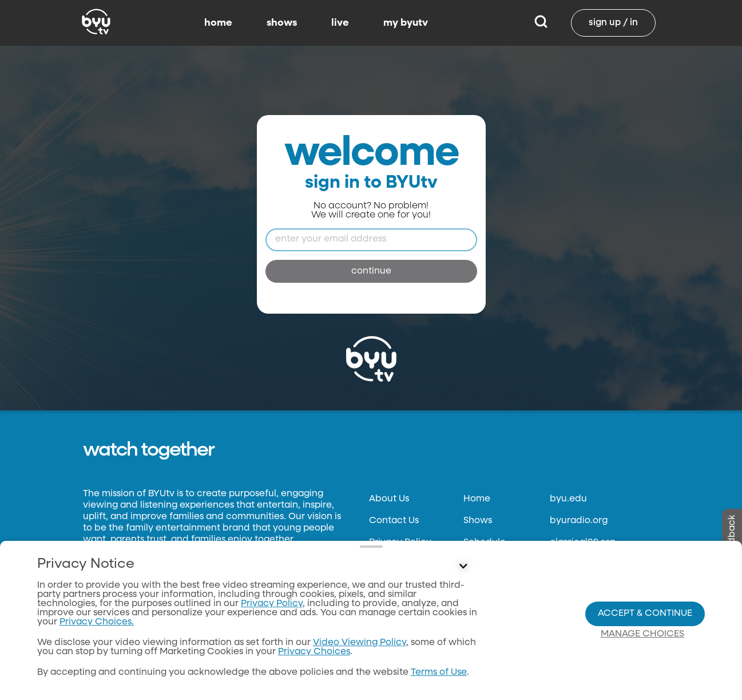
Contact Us (394, 521)
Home (477, 499)
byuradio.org (579, 521)
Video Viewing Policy (360, 643)
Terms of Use (439, 673)
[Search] (541, 23)
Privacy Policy (272, 604)
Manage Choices (642, 634)
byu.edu (568, 499)
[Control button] (463, 567)
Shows (478, 521)
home (218, 23)
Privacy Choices (314, 652)
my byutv (406, 23)
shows (282, 23)
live (340, 23)
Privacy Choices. (97, 622)
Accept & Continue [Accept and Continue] (645, 614)
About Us (389, 499)
